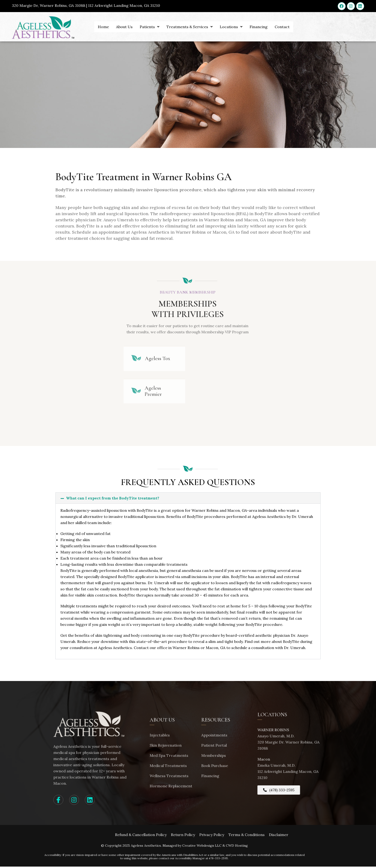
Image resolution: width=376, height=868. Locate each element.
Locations (231, 27)
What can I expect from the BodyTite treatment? (113, 499)
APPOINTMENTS (347, 35)
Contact (282, 27)
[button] (188, 499)
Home (103, 27)
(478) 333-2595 (348, 47)
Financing (259, 27)
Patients (150, 27)
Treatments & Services (190, 27)
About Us (124, 27)
